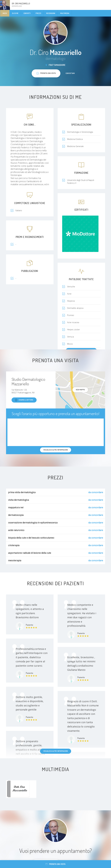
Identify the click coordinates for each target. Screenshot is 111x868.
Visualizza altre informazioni (56, 751)
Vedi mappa (80, 390)
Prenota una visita (55, 864)
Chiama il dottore (24, 400)
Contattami (70, 73)
